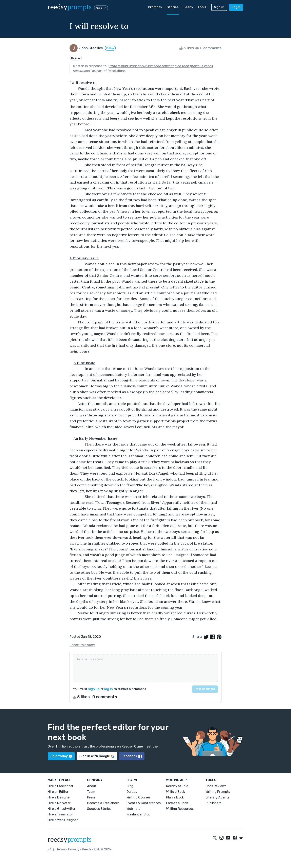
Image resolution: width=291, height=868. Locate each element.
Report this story (82, 645)
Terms (61, 849)
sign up (94, 689)
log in (109, 689)
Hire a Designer (59, 797)
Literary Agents (217, 797)
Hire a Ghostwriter (62, 809)
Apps (101, 8)
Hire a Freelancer (61, 786)
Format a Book (177, 803)
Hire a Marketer (59, 803)
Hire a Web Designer (63, 820)
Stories (173, 7)
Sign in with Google (97, 756)
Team (91, 792)
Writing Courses (139, 797)
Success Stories (99, 809)
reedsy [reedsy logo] (70, 7)
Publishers (213, 803)
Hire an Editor (58, 792)
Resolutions (117, 71)
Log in (236, 7)
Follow (110, 48)
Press (91, 797)
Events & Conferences (144, 803)
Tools (202, 7)
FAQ (51, 849)
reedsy (70, 840)
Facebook (132, 756)
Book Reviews (216, 786)
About (92, 786)
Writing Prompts (218, 792)
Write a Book (176, 792)
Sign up (219, 7)
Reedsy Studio (177, 786)
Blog (130, 786)
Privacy (74, 849)
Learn (188, 7)
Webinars (133, 809)
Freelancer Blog (138, 814)
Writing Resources (180, 809)
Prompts (155, 7)
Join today (61, 756)
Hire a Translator (60, 814)
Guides (132, 792)
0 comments (208, 48)
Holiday (76, 58)
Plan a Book (175, 797)
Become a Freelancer (103, 803)
